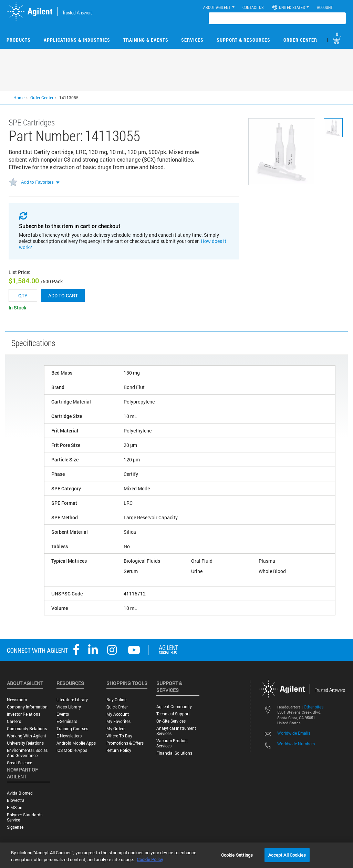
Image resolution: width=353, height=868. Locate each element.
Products (19, 40)
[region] (176, 855)
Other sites (314, 707)
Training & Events (146, 40)
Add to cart (63, 295)
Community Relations (27, 729)
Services (192, 40)
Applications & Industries (77, 40)
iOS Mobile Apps (72, 750)
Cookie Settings (237, 855)
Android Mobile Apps (76, 743)
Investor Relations (24, 714)
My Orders (116, 729)
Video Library (69, 707)
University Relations (25, 743)
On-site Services (171, 721)
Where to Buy (119, 736)
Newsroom (17, 700)
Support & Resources (243, 40)
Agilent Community (174, 707)
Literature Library (72, 700)
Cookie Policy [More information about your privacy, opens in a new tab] (150, 859)
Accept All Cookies (287, 855)
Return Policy (119, 750)
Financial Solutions (174, 753)
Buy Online (116, 700)
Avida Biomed (20, 793)
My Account (118, 714)
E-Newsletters (69, 736)
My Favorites (118, 721)
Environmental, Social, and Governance (27, 753)
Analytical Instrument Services (176, 731)
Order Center (300, 40)
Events (63, 714)
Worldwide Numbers (296, 744)
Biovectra (16, 800)
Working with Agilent (27, 736)
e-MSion (15, 808)
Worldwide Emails (294, 733)
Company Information (27, 707)
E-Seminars (67, 721)
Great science (19, 763)
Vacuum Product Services (172, 743)
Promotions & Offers (125, 743)
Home (19, 98)
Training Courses (72, 729)
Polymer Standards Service (25, 817)
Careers (14, 721)
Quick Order (117, 707)
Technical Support (173, 714)
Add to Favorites (37, 182)
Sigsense (15, 827)
